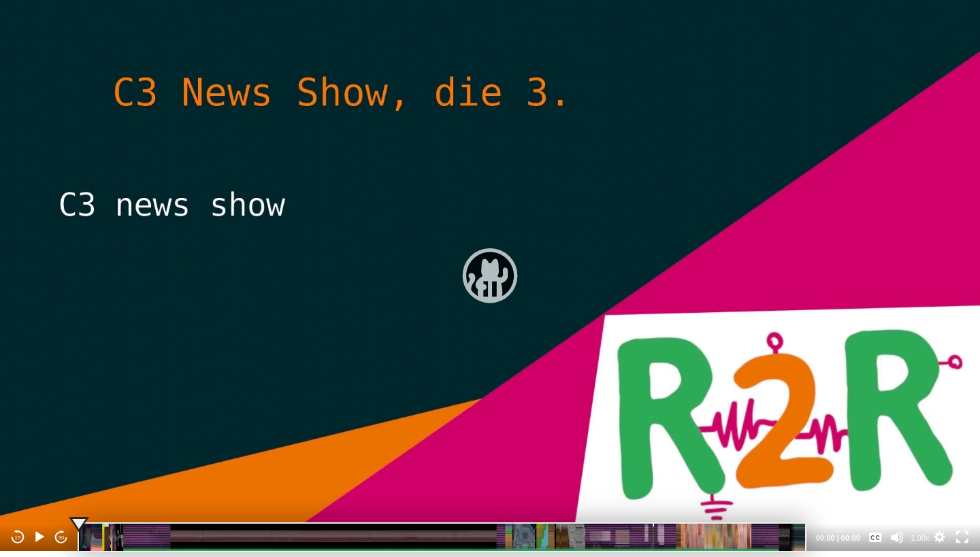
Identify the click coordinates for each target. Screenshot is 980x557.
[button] (490, 275)
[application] (490, 275)
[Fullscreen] (962, 537)
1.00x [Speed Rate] (920, 538)
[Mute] (897, 537)
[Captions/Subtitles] (875, 537)
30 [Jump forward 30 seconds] (62, 538)
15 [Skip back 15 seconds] (18, 538)
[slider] (442, 537)
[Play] (39, 537)
